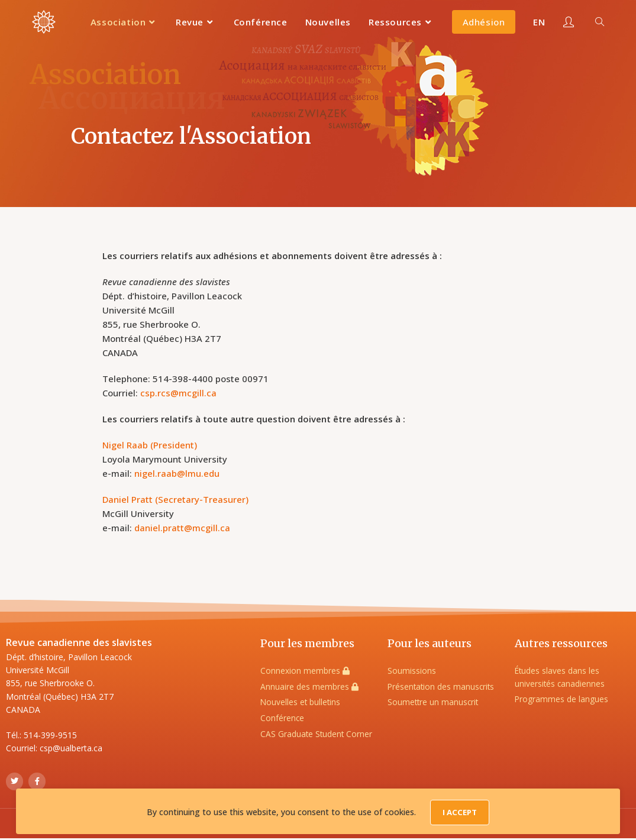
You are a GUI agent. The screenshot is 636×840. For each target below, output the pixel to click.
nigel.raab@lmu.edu (177, 473)
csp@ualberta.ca (71, 748)
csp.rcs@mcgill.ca (178, 393)
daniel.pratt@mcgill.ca (182, 528)
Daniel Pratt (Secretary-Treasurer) (175, 499)
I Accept (460, 814)
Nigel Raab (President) (150, 445)
